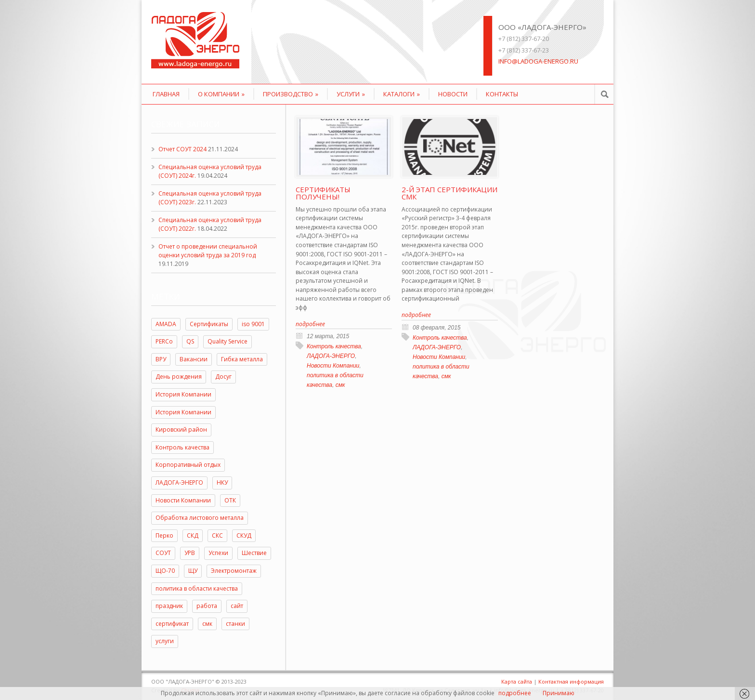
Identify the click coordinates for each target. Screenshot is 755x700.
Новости (453, 94)
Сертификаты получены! (323, 193)
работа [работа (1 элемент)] (207, 606)
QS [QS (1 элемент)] (190, 341)
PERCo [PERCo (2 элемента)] (164, 341)
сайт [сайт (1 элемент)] (237, 606)
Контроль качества (334, 346)
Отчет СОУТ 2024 (182, 149)
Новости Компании (333, 366)
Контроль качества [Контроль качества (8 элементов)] (182, 447)
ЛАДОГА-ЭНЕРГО (331, 356)
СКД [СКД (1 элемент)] (193, 535)
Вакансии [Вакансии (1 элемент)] (194, 359)
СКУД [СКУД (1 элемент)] (244, 535)
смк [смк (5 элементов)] (207, 624)
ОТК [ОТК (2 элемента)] (230, 500)
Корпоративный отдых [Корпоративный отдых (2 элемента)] (188, 465)
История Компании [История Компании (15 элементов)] (183, 394)
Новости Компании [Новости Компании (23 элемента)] (183, 500)
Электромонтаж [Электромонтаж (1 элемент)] (234, 571)
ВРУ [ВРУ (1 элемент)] (161, 359)
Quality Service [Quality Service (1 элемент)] (228, 341)
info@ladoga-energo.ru (538, 61)
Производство (291, 94)
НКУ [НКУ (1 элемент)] (222, 482)
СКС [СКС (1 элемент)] (217, 535)
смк (340, 385)
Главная (166, 94)
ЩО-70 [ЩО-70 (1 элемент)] (165, 571)
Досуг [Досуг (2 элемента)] (223, 376)
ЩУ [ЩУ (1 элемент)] (193, 571)
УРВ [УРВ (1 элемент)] (190, 553)
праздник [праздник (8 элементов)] (169, 606)
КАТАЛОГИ (402, 94)
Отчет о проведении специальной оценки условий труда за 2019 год (208, 251)
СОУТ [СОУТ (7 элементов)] (163, 553)
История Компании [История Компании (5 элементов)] (183, 412)
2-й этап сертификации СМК (449, 193)
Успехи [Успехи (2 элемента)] (218, 553)
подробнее (515, 693)
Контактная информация (571, 681)
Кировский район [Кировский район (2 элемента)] (181, 429)
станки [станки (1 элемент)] (235, 624)
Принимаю (559, 693)
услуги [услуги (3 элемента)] (165, 641)
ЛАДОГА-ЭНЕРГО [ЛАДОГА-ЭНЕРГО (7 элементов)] (179, 482)
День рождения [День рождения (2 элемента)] (179, 376)
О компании (221, 94)
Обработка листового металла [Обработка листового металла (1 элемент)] (200, 518)
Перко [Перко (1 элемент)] (164, 535)
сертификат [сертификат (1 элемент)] (172, 624)
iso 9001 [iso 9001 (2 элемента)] (253, 324)
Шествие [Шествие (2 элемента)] (254, 553)
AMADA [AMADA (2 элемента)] (166, 324)
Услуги (351, 94)
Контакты (502, 94)
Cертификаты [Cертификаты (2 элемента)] (209, 324)
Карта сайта (517, 681)
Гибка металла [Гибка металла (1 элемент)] (242, 359)
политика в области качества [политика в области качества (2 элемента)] (197, 588)
